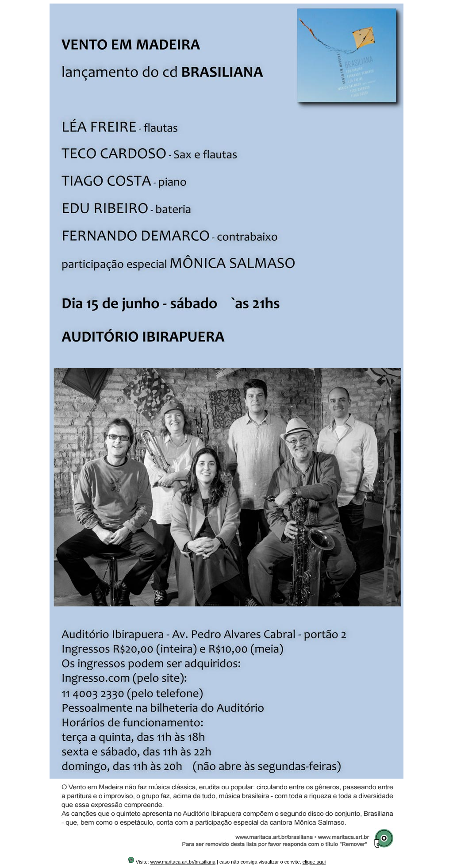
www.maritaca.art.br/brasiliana (183, 862)
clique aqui (314, 862)
